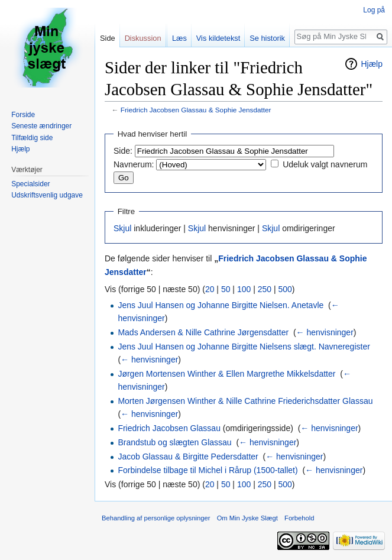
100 (244, 289)
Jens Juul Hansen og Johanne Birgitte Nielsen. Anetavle (221, 305)
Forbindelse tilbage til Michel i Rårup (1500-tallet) (208, 470)
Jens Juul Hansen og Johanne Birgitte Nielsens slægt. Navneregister (244, 347)
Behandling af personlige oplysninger (156, 518)
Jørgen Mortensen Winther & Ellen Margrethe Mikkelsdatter (226, 374)
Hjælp (372, 64)
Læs (179, 38)
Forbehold (299, 518)
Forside (23, 115)
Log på (374, 10)
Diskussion (143, 38)
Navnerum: (134, 164)
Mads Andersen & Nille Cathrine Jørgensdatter (203, 332)
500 (285, 289)
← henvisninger (325, 332)
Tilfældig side (32, 138)
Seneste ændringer (41, 126)
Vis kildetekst (218, 38)
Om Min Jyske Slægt (247, 518)
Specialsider (30, 184)
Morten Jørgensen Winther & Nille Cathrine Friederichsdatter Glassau (245, 401)
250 (265, 289)
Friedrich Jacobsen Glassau (169, 428)
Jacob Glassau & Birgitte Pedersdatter (188, 457)
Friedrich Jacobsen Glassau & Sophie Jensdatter (196, 110)
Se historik (267, 38)
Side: (123, 151)
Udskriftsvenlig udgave (47, 195)
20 (210, 289)
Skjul (122, 228)
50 (226, 289)
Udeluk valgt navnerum (325, 164)
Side (108, 38)
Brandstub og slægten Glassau (174, 442)
